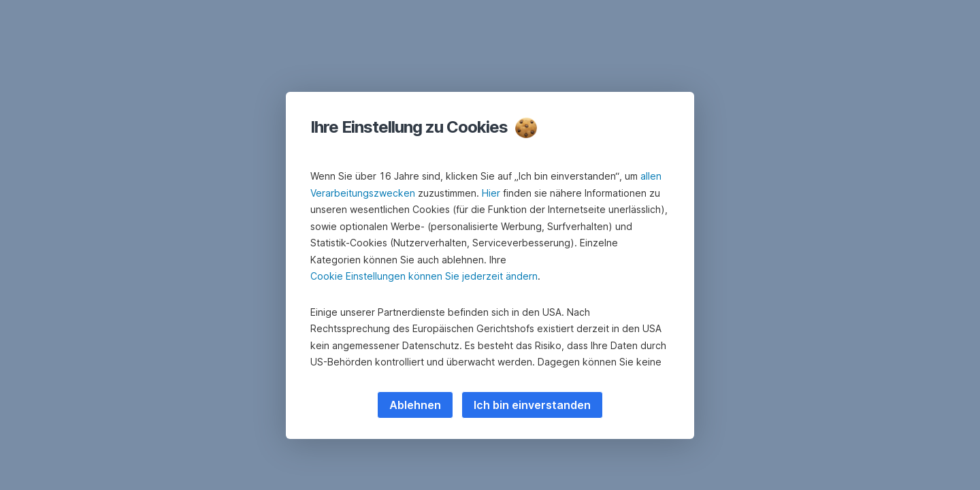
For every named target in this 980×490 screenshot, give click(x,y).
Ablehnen (415, 405)
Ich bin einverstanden (532, 405)
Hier (491, 193)
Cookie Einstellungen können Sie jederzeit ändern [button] (424, 276)
